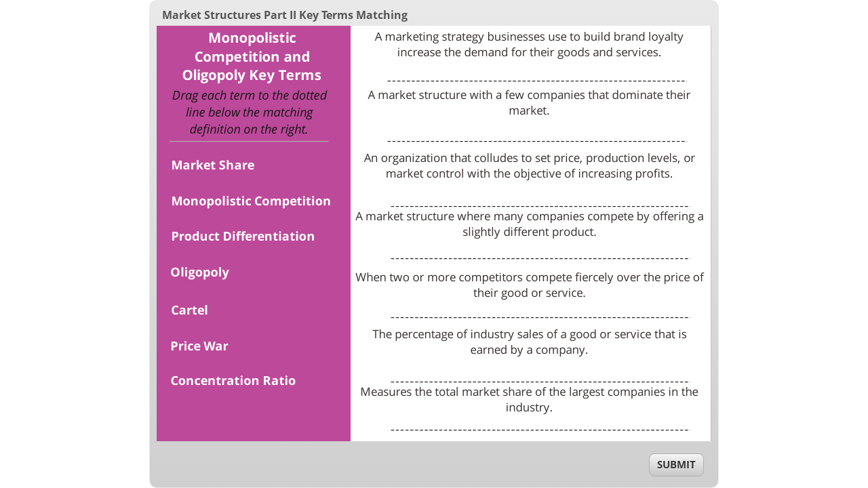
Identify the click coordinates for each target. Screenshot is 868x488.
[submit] (676, 465)
